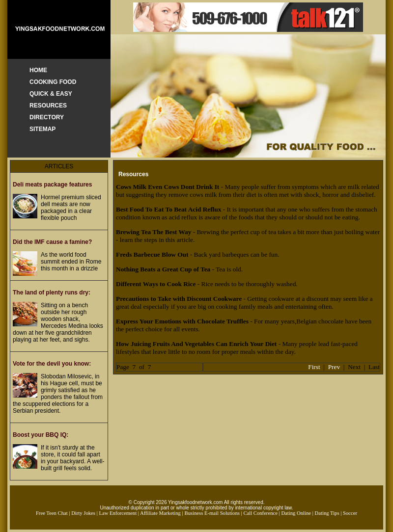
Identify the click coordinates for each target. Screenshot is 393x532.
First (314, 367)
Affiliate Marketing (160, 513)
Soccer (350, 513)
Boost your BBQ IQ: (41, 435)
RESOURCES (48, 106)
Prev (334, 367)
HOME (38, 70)
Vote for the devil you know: (52, 364)
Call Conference (260, 513)
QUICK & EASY (51, 94)
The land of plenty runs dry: (52, 293)
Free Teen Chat (52, 513)
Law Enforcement (118, 513)
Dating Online (296, 513)
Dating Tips (327, 513)
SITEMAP (42, 129)
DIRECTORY (47, 117)
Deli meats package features (52, 185)
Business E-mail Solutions (212, 513)
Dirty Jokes (83, 513)
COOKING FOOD (53, 82)
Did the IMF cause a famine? (52, 242)
